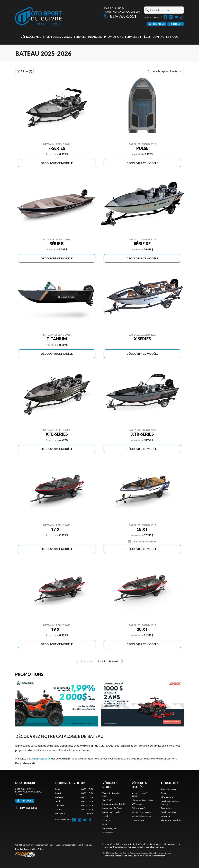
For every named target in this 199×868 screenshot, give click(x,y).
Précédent (85, 661)
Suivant (116, 661)
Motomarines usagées (142, 812)
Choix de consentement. (154, 856)
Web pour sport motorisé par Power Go (74, 845)
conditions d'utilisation (132, 856)
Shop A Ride (38, 849)
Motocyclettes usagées (142, 800)
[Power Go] (53, 854)
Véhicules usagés (59, 37)
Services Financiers (88, 37)
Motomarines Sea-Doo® (114, 804)
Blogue (164, 793)
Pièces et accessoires (171, 820)
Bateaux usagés (139, 808)
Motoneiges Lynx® (111, 812)
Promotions (114, 37)
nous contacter (42, 758)
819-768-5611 (120, 16)
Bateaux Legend (110, 828)
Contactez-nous (165, 37)
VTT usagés (137, 804)
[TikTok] (182, 17)
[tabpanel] (74, 801)
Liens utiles (170, 783)
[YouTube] (176, 17)
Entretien (165, 816)
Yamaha (106, 816)
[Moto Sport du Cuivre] (38, 16)
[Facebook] (165, 17)
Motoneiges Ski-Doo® (112, 808)
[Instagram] (171, 17)
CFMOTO (107, 820)
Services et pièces (138, 37)
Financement (138, 820)
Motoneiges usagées (141, 816)
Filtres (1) (24, 71)
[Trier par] (165, 71)
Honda (105, 824)
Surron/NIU (108, 833)
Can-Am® (107, 800)
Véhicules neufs (33, 37)
